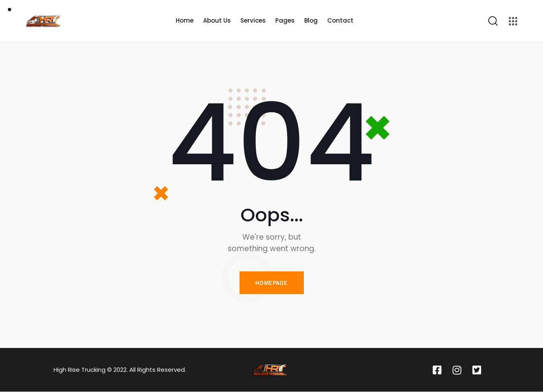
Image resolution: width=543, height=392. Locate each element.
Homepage (272, 283)
